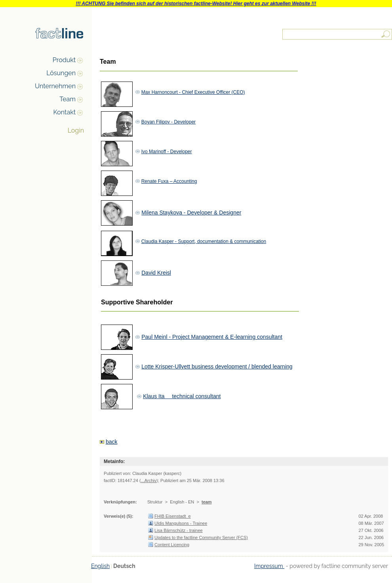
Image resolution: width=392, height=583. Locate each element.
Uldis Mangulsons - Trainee (181, 523)
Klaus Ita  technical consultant (182, 396)
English (100, 566)
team (207, 502)
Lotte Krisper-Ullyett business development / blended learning (217, 367)
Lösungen (61, 73)
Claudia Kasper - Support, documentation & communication (204, 241)
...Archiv (149, 480)
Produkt (64, 60)
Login (76, 130)
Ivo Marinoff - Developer (167, 152)
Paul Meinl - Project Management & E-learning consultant (212, 337)
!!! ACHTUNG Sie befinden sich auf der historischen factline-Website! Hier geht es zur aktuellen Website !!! (196, 4)
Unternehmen (55, 86)
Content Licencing (172, 545)
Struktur (155, 502)
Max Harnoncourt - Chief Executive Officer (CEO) (193, 92)
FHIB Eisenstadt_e (173, 516)
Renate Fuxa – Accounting (169, 181)
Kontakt (65, 112)
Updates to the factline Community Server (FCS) (201, 537)
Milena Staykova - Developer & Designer (191, 213)
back (112, 442)
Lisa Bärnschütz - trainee (179, 530)
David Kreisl (156, 273)
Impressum (269, 566)
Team (68, 99)
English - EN (182, 502)
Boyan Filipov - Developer (168, 122)
